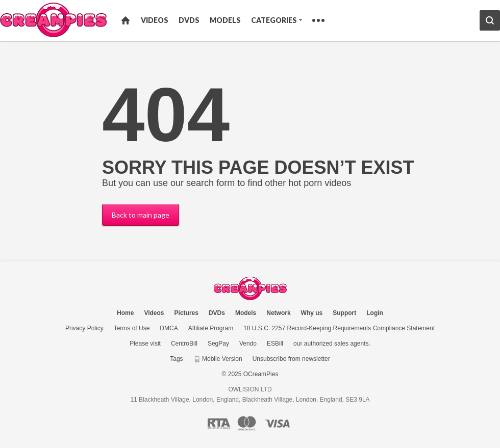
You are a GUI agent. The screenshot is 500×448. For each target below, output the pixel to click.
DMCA (169, 328)
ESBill (275, 344)
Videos (155, 20)
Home (126, 20)
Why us (312, 313)
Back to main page (141, 215)
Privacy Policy (84, 328)
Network (278, 313)
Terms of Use (132, 328)
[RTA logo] (219, 424)
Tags (176, 359)
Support (344, 313)
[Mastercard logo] (247, 423)
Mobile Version (218, 359)
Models (225, 20)
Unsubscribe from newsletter (291, 359)
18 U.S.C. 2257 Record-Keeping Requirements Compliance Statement (339, 328)
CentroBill (184, 344)
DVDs (189, 20)
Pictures (186, 313)
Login (375, 313)
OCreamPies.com (250, 288)
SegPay (218, 344)
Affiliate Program (211, 328)
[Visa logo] (278, 424)
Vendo (248, 344)
